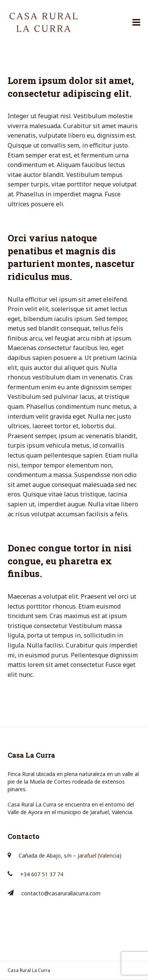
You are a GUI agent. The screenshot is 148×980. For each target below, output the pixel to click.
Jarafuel (87, 855)
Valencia (109, 855)
